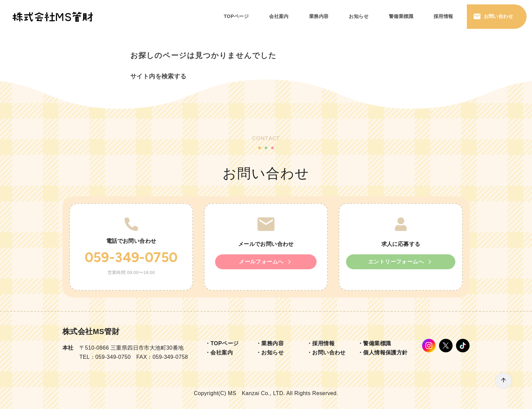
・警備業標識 (374, 343)
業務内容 (319, 16)
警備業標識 (401, 16)
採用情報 (443, 16)
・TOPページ (222, 343)
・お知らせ (270, 353)
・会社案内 (219, 353)
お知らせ (359, 16)
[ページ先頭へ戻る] (504, 381)
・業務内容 (270, 343)
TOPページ (236, 16)
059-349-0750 (131, 257)
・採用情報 (321, 343)
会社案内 (279, 16)
